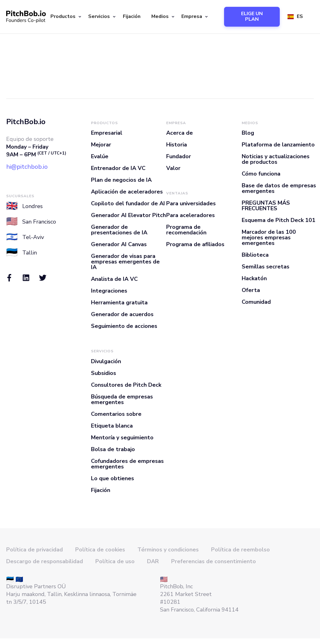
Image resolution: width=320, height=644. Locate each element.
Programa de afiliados (195, 244)
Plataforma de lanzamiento (278, 145)
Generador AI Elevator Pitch (128, 215)
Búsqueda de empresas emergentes (122, 399)
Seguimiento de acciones (124, 326)
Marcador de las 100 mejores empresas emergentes (269, 237)
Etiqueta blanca (112, 426)
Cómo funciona (261, 174)
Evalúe (100, 156)
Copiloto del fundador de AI (128, 203)
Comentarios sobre (116, 414)
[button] (65, 17)
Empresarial (107, 133)
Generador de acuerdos (122, 314)
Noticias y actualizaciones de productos (276, 159)
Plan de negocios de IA (121, 180)
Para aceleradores (190, 215)
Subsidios (104, 373)
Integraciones (109, 291)
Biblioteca (255, 255)
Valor (173, 168)
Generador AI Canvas (119, 244)
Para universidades (191, 203)
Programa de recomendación (186, 230)
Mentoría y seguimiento (122, 437)
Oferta (251, 290)
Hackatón (254, 278)
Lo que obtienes (112, 478)
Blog (248, 133)
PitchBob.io (26, 122)
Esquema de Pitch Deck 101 (279, 220)
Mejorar (101, 145)
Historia (177, 145)
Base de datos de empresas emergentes (279, 188)
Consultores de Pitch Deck (126, 385)
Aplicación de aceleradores (127, 192)
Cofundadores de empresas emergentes (127, 464)
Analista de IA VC (114, 279)
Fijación (132, 16)
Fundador (179, 156)
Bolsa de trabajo (113, 449)
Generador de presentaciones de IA (119, 230)
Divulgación (106, 361)
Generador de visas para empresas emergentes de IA (125, 262)
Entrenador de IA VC (118, 168)
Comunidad (256, 302)
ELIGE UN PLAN (252, 16)
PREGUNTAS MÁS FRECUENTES (266, 206)
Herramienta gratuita (119, 302)
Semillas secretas (266, 267)
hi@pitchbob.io (27, 167)
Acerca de (179, 133)
